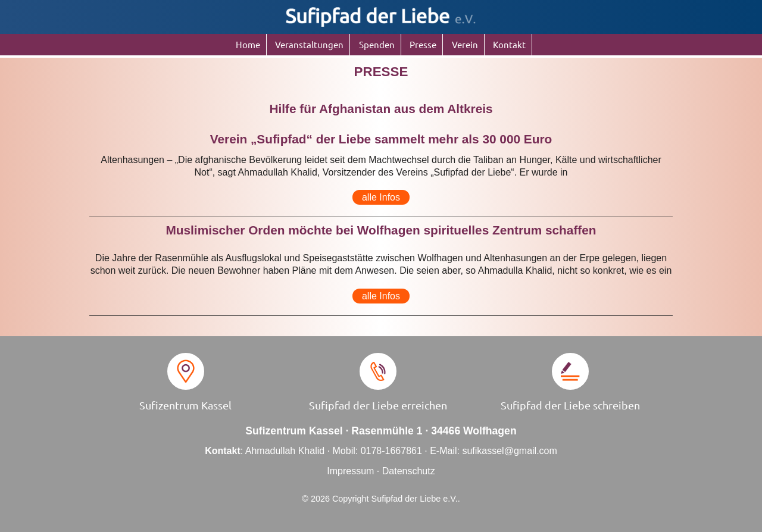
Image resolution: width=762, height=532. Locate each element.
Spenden (377, 44)
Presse (423, 44)
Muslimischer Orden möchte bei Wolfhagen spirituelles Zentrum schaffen (381, 230)
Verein (465, 44)
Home (248, 44)
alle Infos (381, 197)
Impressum (350, 471)
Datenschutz (409, 471)
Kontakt (509, 44)
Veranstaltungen (309, 44)
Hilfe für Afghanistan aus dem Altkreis (381, 109)
